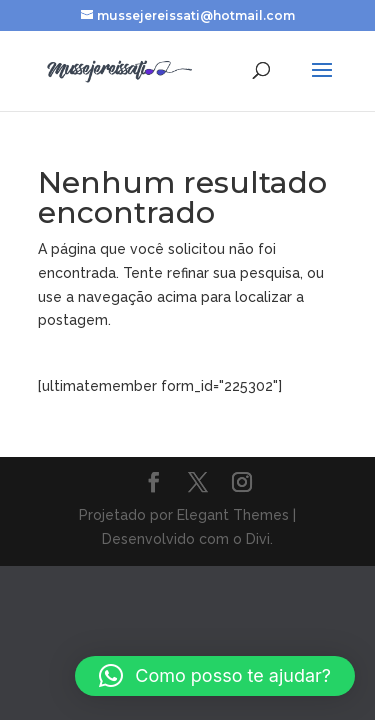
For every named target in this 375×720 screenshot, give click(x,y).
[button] (215, 676)
